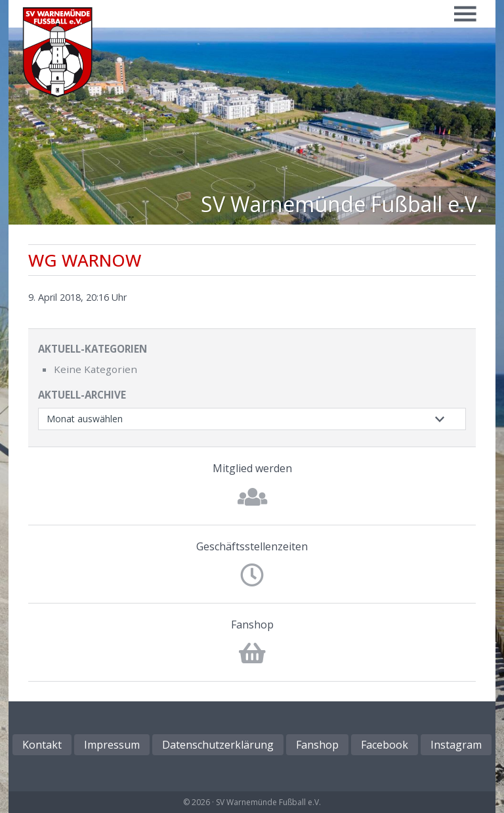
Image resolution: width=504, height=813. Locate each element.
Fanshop (252, 625)
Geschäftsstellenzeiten (252, 546)
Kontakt (42, 745)
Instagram (456, 745)
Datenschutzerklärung (218, 745)
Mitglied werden (252, 468)
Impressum (112, 745)
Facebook (385, 745)
